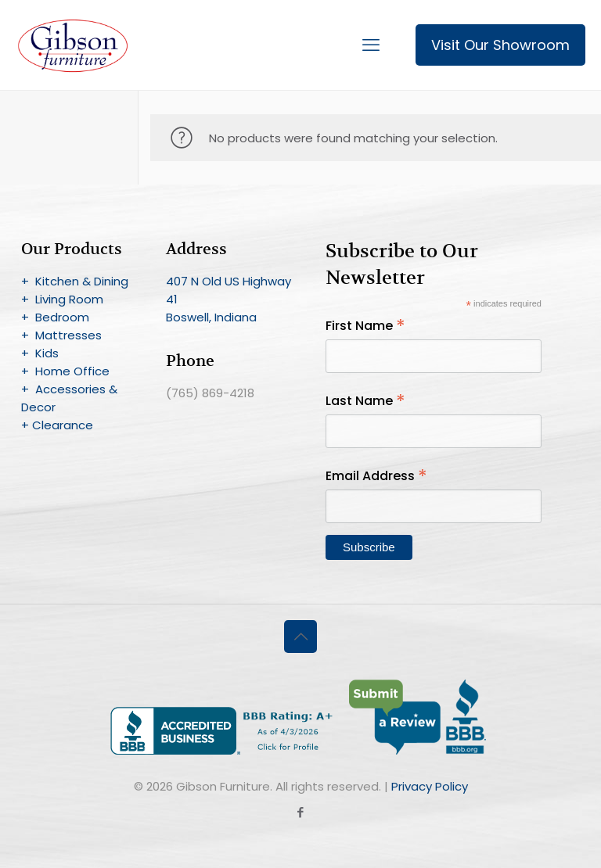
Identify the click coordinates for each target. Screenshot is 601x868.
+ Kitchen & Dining (75, 281)
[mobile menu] (371, 45)
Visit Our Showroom (500, 45)
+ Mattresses (61, 335)
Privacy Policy (430, 786)
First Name (365, 326)
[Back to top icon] (300, 637)
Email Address (376, 476)
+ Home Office (65, 371)
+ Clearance (57, 425)
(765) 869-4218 (210, 393)
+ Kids (40, 353)
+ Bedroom (55, 317)
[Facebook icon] (301, 812)
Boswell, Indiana (211, 317)
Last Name (365, 401)
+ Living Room (62, 299)
